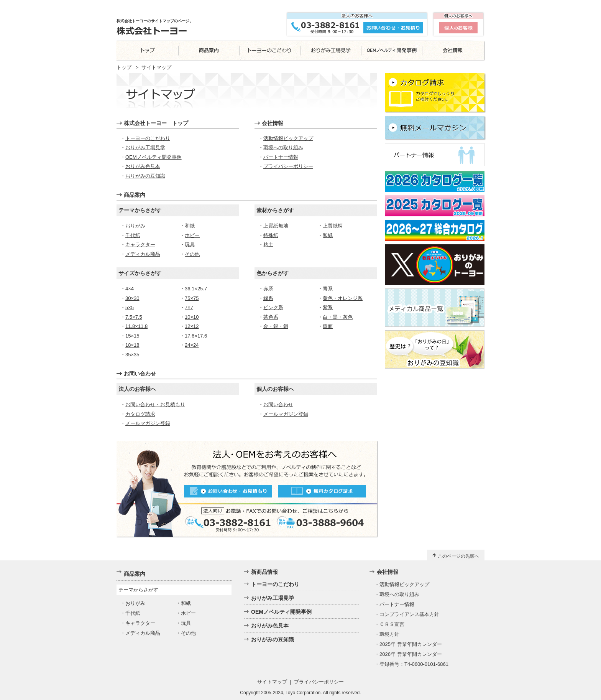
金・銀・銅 (276, 326)
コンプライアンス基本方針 (409, 614)
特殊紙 (271, 235)
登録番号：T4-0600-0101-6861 (414, 664)
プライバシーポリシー (288, 166)
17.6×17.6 (196, 336)
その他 (192, 254)
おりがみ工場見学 (145, 147)
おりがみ (135, 226)
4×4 (130, 289)
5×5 (130, 307)
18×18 (132, 345)
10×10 (192, 317)
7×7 (189, 307)
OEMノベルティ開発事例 (154, 157)
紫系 (328, 307)
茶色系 (271, 317)
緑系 (268, 298)
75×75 (192, 298)
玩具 (190, 245)
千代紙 (133, 235)
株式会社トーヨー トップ (156, 123)
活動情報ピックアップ (288, 138)
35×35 (132, 355)
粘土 (268, 245)
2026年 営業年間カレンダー (411, 654)
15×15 (132, 336)
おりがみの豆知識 (145, 176)
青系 (328, 289)
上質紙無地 (276, 226)
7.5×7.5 (134, 317)
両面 (328, 326)
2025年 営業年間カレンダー (411, 644)
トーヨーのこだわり (148, 138)
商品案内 (135, 195)
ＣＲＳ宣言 (392, 624)
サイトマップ (272, 682)
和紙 (190, 226)
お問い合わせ (140, 374)
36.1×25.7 (196, 289)
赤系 (268, 289)
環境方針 (389, 634)
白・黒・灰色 (338, 317)
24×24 (192, 345)
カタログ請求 (140, 414)
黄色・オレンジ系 (343, 298)
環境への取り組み (283, 147)
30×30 (132, 298)
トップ (124, 67)
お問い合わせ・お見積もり (155, 404)
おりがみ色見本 (143, 166)
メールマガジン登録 (148, 423)
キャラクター (140, 245)
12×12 (192, 326)
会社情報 (273, 123)
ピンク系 (273, 307)
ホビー (192, 235)
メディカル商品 (143, 254)
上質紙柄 (333, 226)
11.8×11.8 (136, 326)
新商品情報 (264, 572)
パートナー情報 (281, 157)
